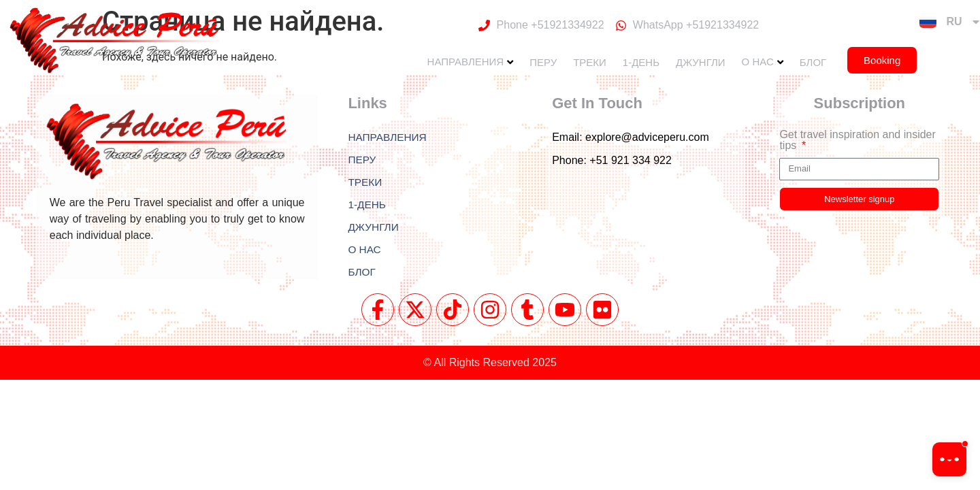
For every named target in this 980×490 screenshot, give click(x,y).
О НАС (758, 62)
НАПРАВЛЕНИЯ (467, 62)
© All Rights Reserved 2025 (490, 366)
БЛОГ (814, 62)
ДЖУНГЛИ (701, 62)
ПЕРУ (544, 62)
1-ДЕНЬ (642, 62)
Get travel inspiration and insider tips (857, 140)
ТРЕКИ (590, 62)
